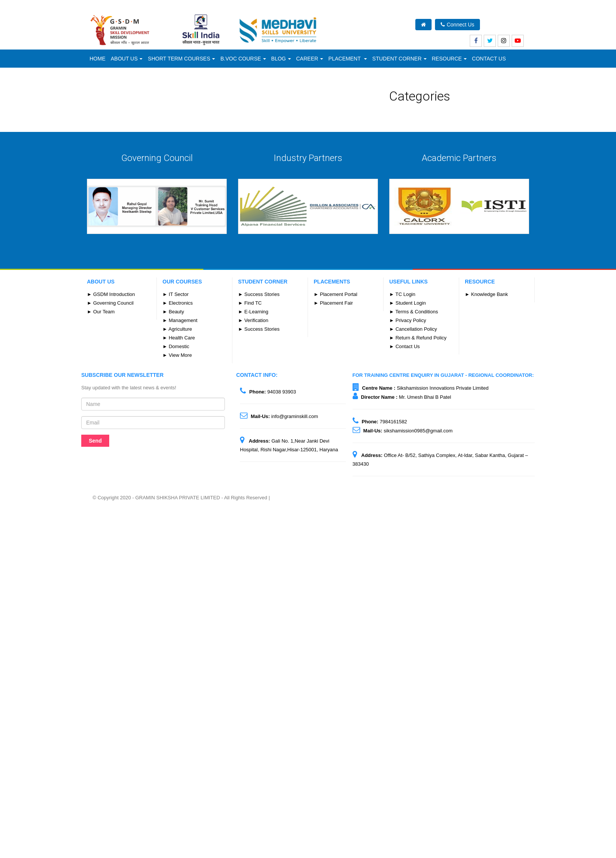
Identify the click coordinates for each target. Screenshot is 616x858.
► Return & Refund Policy (418, 338)
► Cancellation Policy (413, 329)
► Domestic (176, 346)
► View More (177, 355)
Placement (348, 59)
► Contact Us (405, 346)
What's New (506, 25)
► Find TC (250, 303)
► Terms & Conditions (414, 312)
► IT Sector (176, 294)
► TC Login (402, 294)
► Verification (253, 320)
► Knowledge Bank (486, 294)
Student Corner (399, 59)
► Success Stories (259, 294)
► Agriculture (177, 329)
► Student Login (408, 303)
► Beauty (173, 312)
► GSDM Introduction (111, 294)
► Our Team (101, 312)
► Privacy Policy (408, 320)
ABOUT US (127, 59)
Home (98, 59)
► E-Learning (253, 312)
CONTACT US (489, 59)
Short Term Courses (181, 59)
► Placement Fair (333, 303)
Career (310, 59)
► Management (180, 320)
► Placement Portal (335, 294)
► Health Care (179, 338)
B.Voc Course (243, 59)
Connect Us (457, 25)
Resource (449, 59)
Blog (281, 59)
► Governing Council (110, 303)
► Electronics (178, 303)
